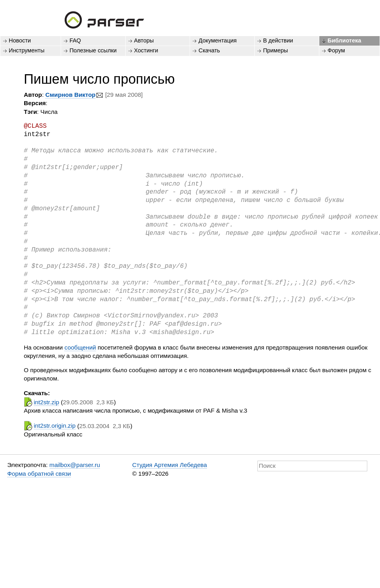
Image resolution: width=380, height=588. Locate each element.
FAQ (75, 40)
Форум (336, 50)
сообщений (80, 347)
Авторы (144, 40)
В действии (278, 40)
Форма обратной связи (39, 474)
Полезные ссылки (93, 50)
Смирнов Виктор (70, 95)
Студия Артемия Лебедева (169, 465)
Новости (20, 40)
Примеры (275, 50)
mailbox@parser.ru (75, 465)
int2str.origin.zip (55, 426)
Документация (217, 40)
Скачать (209, 50)
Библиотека (344, 40)
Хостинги (146, 50)
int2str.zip (46, 402)
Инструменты (27, 50)
